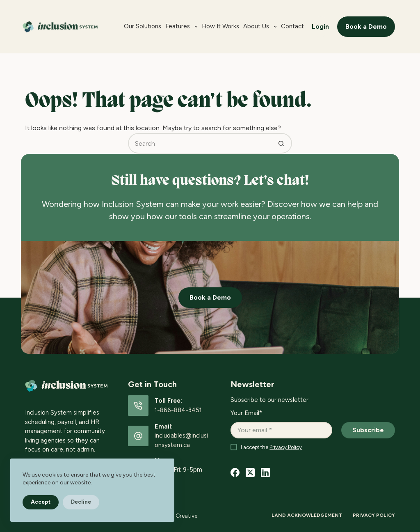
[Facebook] (235, 472)
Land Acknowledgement (307, 515)
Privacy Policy (286, 447)
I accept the (271, 447)
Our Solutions (143, 26)
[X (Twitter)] (250, 472)
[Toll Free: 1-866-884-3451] (138, 406)
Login (320, 26)
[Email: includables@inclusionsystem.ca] (138, 436)
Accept (41, 502)
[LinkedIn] (265, 472)
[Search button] (282, 143)
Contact (292, 26)
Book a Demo (366, 26)
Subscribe (368, 430)
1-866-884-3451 (178, 410)
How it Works (220, 26)
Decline (81, 502)
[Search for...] (200, 143)
